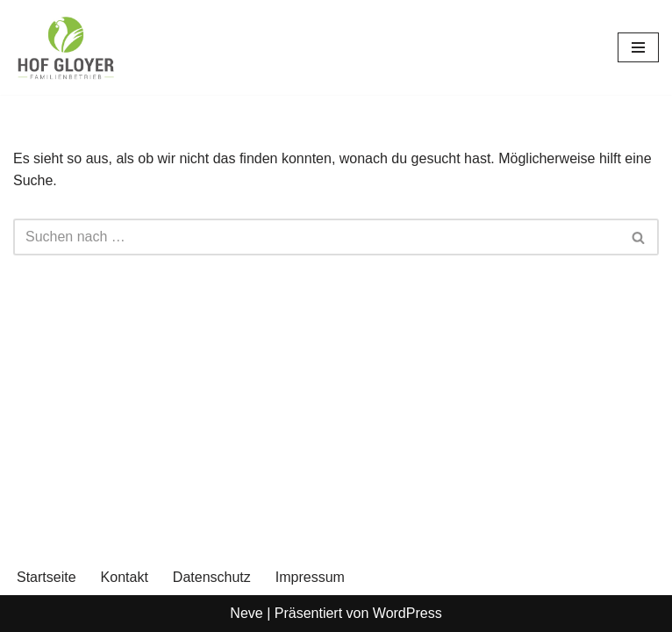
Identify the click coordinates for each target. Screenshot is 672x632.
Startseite (46, 577)
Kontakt (125, 577)
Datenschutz (212, 577)
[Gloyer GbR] (66, 47)
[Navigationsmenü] (638, 47)
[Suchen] (316, 237)
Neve (246, 613)
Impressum (310, 577)
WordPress (407, 613)
